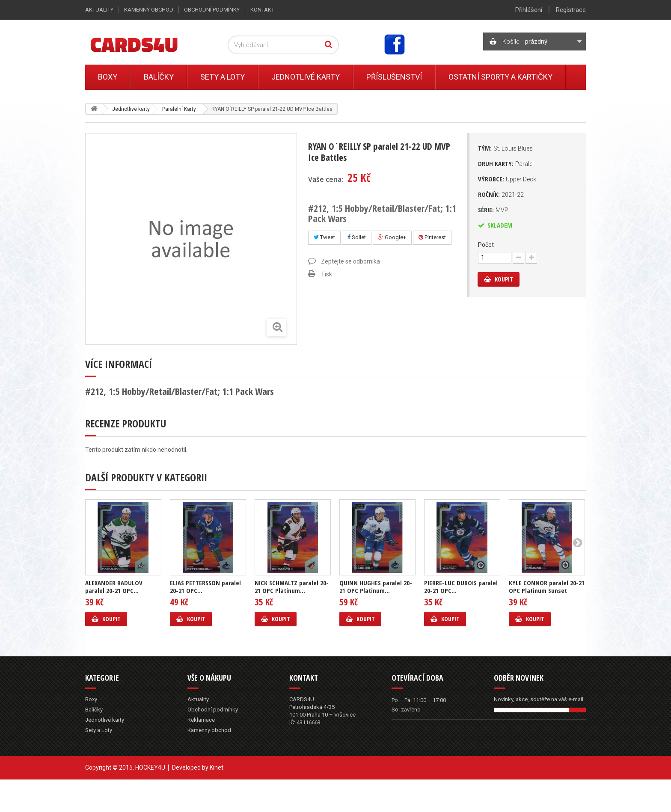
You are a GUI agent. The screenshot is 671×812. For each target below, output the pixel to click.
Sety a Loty (223, 77)
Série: (493, 210)
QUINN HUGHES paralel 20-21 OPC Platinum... (376, 587)
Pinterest (432, 237)
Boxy (108, 77)
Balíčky (159, 77)
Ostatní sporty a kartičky (500, 77)
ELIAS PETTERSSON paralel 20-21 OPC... (205, 587)
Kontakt (262, 10)
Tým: (505, 148)
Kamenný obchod (149, 10)
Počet (486, 245)
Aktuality (99, 10)
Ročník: (501, 194)
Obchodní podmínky (212, 10)
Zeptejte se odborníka (350, 261)
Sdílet (357, 237)
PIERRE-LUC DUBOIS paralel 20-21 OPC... (461, 587)
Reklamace (201, 720)
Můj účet (198, 751)
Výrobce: (507, 179)
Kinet (217, 800)
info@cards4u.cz (321, 749)
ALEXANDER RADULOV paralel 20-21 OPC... (114, 587)
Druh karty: (506, 163)
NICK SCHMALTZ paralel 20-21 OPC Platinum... (292, 587)
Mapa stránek (204, 761)
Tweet (324, 237)
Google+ (392, 237)
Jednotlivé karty (306, 77)
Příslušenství (394, 77)
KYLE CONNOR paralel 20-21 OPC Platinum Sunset (547, 587)
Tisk (327, 274)
